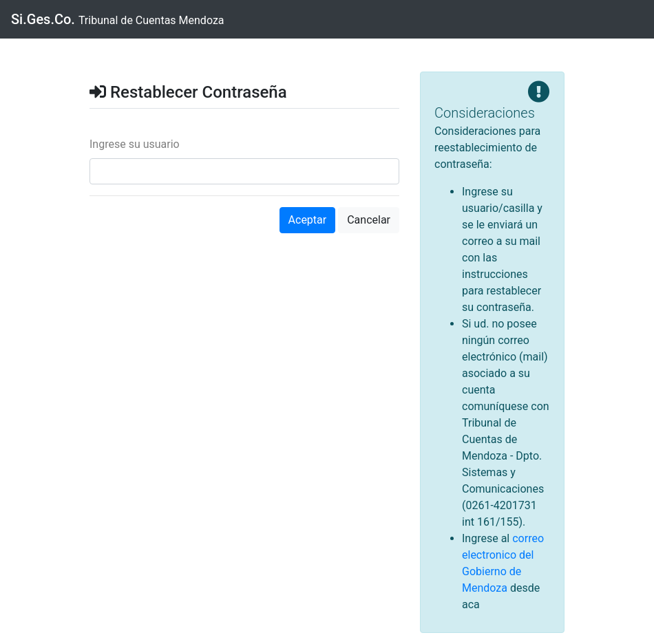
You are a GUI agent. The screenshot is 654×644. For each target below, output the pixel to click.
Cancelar (369, 220)
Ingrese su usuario (135, 144)
